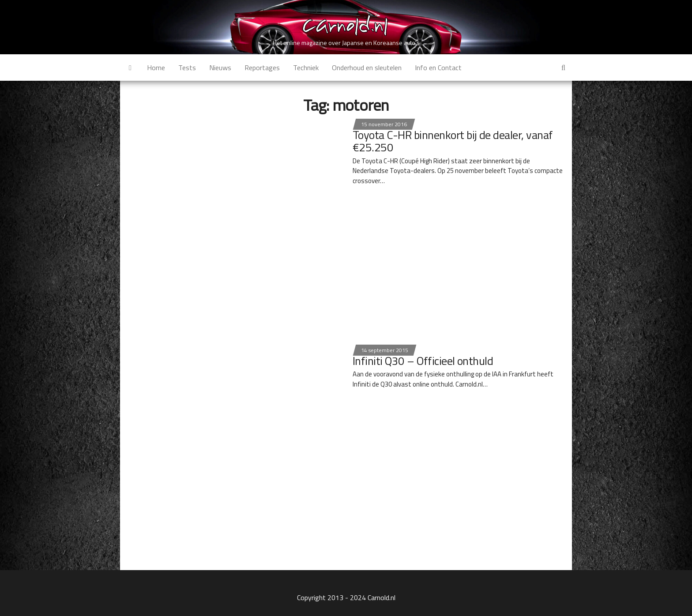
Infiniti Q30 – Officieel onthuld (423, 361)
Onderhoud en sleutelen (367, 68)
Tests (187, 68)
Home (156, 68)
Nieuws (220, 68)
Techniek (306, 68)
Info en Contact (438, 68)
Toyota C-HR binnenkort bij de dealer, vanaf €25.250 (453, 141)
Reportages (262, 68)
